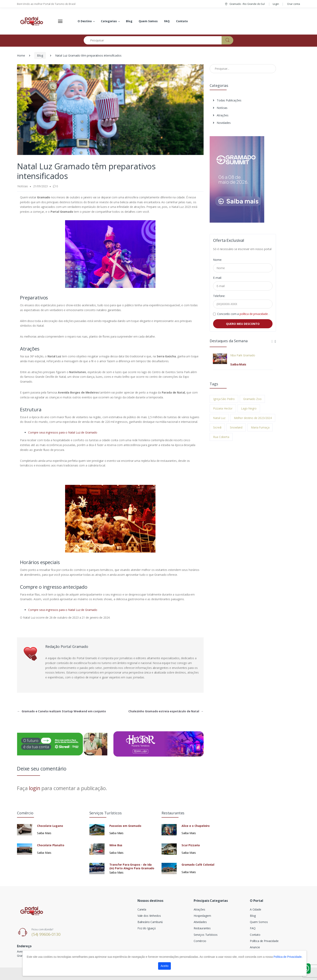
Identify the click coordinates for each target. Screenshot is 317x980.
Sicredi (217, 427)
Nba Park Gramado (243, 355)
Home (21, 55)
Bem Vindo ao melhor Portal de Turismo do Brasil (46, 4)
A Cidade (256, 909)
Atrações (221, 115)
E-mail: (217, 278)
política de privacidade (254, 314)
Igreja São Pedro (224, 399)
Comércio (200, 941)
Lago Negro (249, 408)
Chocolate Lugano (50, 826)
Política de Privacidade (264, 941)
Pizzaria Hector (223, 408)
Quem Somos (148, 21)
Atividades (200, 922)
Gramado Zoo (252, 399)
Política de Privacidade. (288, 957)
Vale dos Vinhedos (149, 916)
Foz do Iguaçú (147, 928)
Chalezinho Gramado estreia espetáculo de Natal (166, 711)
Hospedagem (202, 916)
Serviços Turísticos (206, 935)
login (34, 788)
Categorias (109, 21)
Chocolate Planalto (51, 845)
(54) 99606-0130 (46, 934)
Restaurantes (202, 928)
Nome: (217, 260)
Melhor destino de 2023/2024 (253, 418)
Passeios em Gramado (125, 826)
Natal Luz (219, 418)
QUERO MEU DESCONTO (243, 324)
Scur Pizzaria (191, 845)
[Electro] (32, 21)
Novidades (222, 123)
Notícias (220, 108)
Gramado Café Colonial (198, 865)
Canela (142, 909)
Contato (182, 21)
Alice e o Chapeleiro (196, 826)
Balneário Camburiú (150, 922)
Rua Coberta (221, 437)
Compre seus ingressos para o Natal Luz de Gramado (63, 432)
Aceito (164, 966)
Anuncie (255, 947)
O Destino (85, 21)
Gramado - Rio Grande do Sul (245, 4)
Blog (129, 21)
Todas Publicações (227, 100)
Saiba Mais (238, 364)
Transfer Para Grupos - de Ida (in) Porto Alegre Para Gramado (132, 866)
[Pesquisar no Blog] (243, 69)
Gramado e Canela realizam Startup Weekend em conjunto (62, 711)
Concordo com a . (243, 314)
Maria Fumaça (260, 427)
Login (276, 4)
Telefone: (219, 296)
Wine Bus (116, 845)
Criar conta (294, 4)
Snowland (236, 427)
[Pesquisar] (153, 40)
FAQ (167, 21)
